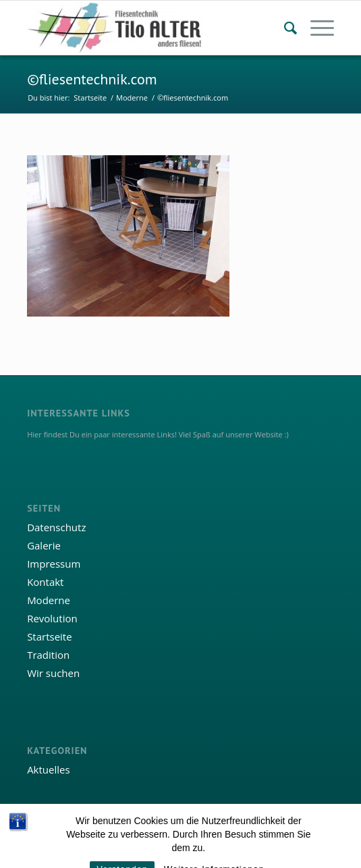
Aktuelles (48, 769)
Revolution (52, 618)
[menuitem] (284, 28)
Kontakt (45, 582)
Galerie (44, 545)
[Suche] (284, 28)
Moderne (49, 600)
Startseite (50, 636)
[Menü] (315, 28)
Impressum (54, 564)
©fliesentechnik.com (92, 79)
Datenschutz (56, 527)
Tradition (48, 655)
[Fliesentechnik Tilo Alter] (150, 28)
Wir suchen (53, 673)
